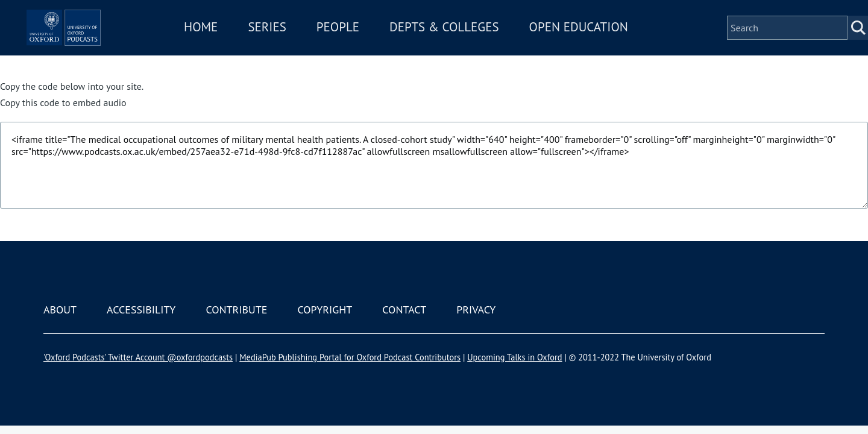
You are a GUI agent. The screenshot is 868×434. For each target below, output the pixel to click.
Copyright (325, 310)
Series (302, 44)
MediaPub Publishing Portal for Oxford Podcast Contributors (350, 357)
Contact (404, 310)
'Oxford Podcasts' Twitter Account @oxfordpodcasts (138, 357)
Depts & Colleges (480, 44)
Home (236, 44)
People (373, 44)
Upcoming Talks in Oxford (514, 357)
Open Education (614, 44)
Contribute (236, 310)
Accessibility (141, 310)
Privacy (476, 310)
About (60, 310)
